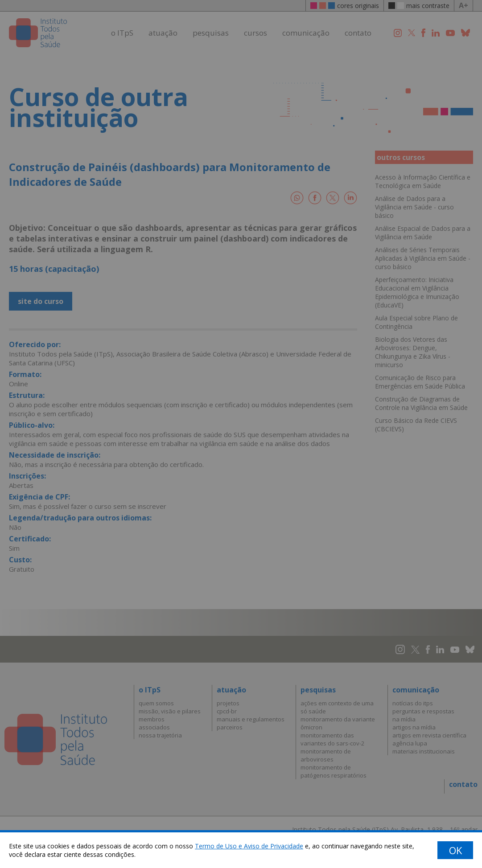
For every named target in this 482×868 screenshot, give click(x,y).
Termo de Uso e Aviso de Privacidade (249, 846)
